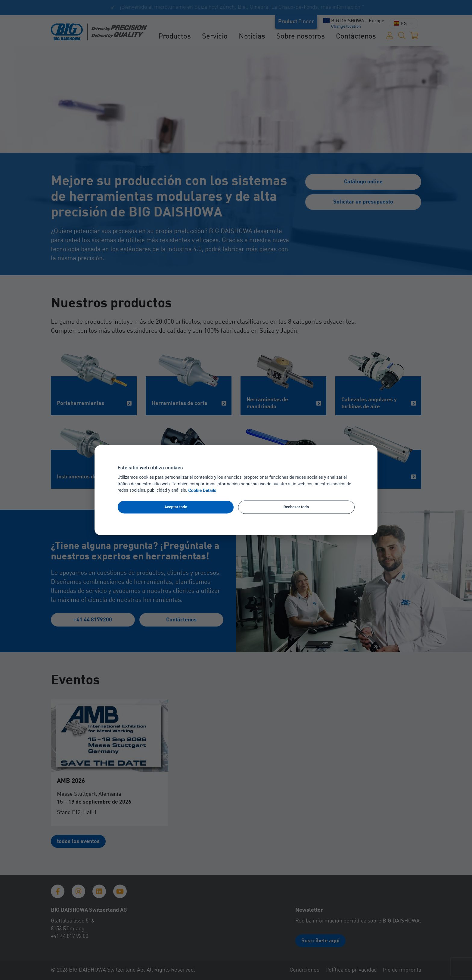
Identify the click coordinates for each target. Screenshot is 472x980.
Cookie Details (202, 491)
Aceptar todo (176, 507)
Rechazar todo (296, 507)
